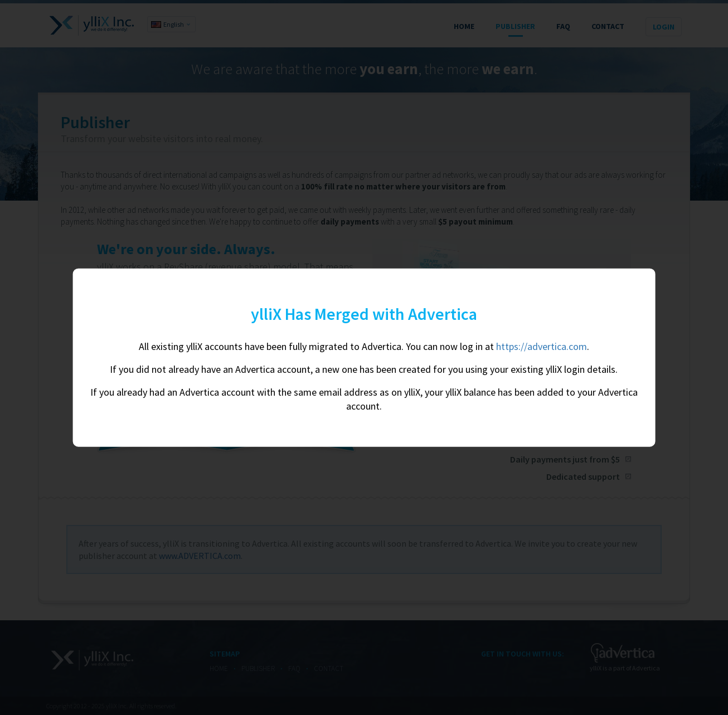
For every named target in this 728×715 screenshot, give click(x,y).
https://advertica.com (542, 346)
